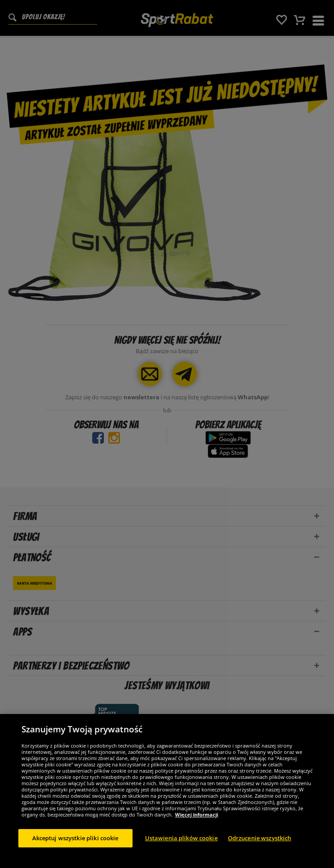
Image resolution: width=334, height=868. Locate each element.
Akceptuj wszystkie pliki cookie (75, 841)
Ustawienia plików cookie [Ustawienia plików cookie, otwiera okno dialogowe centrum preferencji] (181, 841)
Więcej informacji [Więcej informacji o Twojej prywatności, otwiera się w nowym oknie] (197, 818)
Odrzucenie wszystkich (260, 841)
